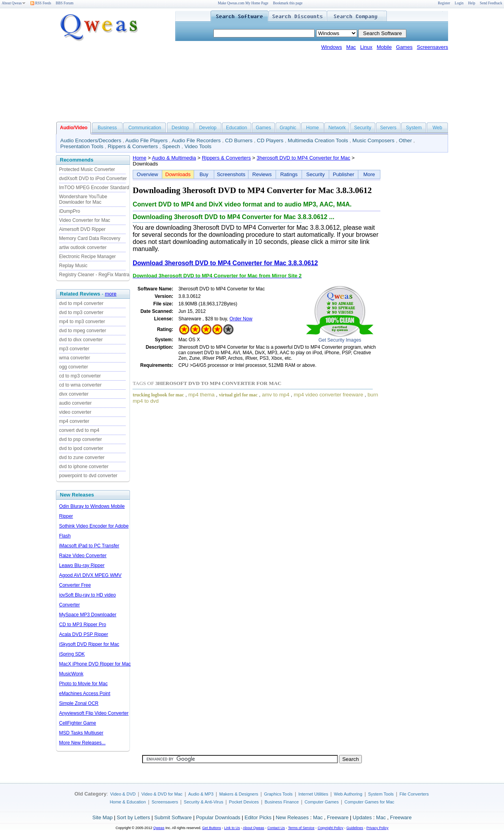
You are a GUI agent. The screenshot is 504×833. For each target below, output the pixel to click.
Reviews (262, 174)
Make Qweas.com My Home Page (243, 3)
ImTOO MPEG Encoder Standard (94, 188)
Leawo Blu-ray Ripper (82, 565)
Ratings (289, 174)
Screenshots (231, 174)
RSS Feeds (41, 3)
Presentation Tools (82, 146)
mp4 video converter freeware (328, 395)
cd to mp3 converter (80, 376)
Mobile (384, 47)
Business (107, 128)
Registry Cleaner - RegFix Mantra (94, 275)
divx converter (74, 394)
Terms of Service (301, 828)
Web (437, 128)
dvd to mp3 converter (81, 312)
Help (472, 3)
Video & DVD (123, 794)
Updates (362, 817)
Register (444, 3)
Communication (145, 128)
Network (337, 128)
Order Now (241, 319)
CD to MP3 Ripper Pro (82, 625)
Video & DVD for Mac (162, 794)
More (369, 174)
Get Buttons (212, 828)
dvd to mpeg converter (82, 331)
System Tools (381, 794)
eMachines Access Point (85, 694)
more (111, 294)
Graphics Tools (278, 794)
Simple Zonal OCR (79, 703)
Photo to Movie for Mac (83, 684)
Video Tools (198, 146)
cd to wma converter (80, 385)
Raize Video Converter (83, 556)
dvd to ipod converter (81, 448)
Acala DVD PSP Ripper (84, 634)
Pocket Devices (244, 802)
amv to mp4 (276, 395)
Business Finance (282, 802)
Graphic (288, 128)
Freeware (338, 817)
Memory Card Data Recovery (90, 238)
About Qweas (14, 3)
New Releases (292, 817)
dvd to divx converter (81, 340)
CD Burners (239, 140)
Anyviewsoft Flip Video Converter (94, 713)
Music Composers (373, 140)
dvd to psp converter (81, 439)
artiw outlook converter (83, 247)
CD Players (270, 140)
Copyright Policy (331, 828)
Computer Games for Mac (370, 802)
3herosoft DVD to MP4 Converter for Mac (304, 158)
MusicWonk (71, 674)
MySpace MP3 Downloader (88, 615)
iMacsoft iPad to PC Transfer (89, 546)
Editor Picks (258, 817)
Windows (332, 47)
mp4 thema (201, 395)
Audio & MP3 (201, 794)
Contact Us (276, 828)
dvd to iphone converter (84, 467)
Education (236, 128)
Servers (388, 128)
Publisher (343, 174)
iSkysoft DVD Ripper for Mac (89, 644)
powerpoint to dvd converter (88, 476)
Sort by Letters (133, 817)
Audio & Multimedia (174, 158)
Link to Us (232, 828)
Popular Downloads (218, 817)
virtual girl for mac (238, 395)
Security (362, 128)
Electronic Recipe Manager (87, 257)
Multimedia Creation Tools (318, 140)
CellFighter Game (78, 723)
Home (313, 128)
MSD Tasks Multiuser (81, 733)
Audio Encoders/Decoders (91, 140)
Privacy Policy (377, 828)
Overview (147, 174)
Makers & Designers (239, 794)
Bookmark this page (288, 3)
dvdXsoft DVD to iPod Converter (93, 178)
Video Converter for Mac (85, 220)
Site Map (103, 817)
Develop (208, 128)
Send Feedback (491, 3)
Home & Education (128, 802)
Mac (351, 47)
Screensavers (433, 47)
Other (405, 140)
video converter (75, 412)
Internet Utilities (313, 794)
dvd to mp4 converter (81, 303)
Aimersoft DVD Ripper (82, 229)
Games (404, 47)
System (414, 128)
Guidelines (355, 828)
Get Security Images (340, 340)
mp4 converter (74, 421)
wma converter (75, 358)
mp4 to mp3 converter (82, 322)
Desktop (180, 128)
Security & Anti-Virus (204, 802)
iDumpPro (69, 211)
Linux (366, 47)
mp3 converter (74, 349)
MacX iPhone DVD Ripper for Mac (95, 664)
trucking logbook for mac (158, 395)
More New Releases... (82, 743)
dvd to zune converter (82, 457)
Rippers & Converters (133, 146)
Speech (171, 146)
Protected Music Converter (87, 169)
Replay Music (73, 266)
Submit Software (173, 817)
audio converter (75, 403)
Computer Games (321, 802)
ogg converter (73, 367)
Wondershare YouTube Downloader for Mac (83, 199)
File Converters (414, 794)
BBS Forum (65, 3)
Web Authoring (348, 794)
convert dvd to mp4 (79, 430)
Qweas (159, 828)
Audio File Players (146, 140)
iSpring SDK (72, 654)
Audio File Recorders (196, 140)
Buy (204, 174)
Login (459, 3)
